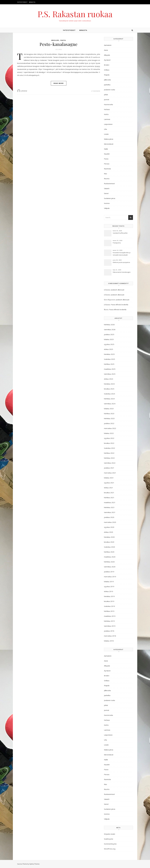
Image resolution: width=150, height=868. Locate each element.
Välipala (107, 208)
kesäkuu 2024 (109, 389)
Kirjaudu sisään (110, 834)
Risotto (107, 179)
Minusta (32, 2)
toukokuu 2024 (109, 394)
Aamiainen (108, 45)
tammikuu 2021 (110, 512)
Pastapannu (117, 243)
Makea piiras (109, 139)
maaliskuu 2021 (110, 502)
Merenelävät (109, 144)
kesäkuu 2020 (109, 542)
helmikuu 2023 (109, 418)
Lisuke (106, 134)
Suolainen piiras (110, 198)
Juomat (107, 99)
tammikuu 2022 (110, 463)
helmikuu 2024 (109, 399)
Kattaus (107, 109)
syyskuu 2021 (109, 483)
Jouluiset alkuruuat (118, 290)
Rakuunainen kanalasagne (122, 272)
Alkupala (107, 55)
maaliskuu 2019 (110, 616)
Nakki (106, 149)
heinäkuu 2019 (109, 596)
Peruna (107, 164)
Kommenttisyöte (110, 844)
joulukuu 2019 (109, 572)
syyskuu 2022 (109, 438)
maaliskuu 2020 (110, 557)
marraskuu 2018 (110, 636)
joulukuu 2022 (109, 423)
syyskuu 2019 (109, 586)
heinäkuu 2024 (109, 384)
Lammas (107, 119)
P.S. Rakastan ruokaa (75, 14)
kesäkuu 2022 (109, 443)
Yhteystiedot (22, 2)
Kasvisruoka (108, 104)
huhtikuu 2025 (109, 364)
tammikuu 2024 (110, 404)
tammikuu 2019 (110, 626)
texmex (107, 203)
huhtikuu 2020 (109, 552)
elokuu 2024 (109, 379)
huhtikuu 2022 (109, 453)
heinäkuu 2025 (109, 354)
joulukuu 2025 (109, 334)
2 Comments (96, 91)
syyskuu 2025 (109, 344)
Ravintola (107, 169)
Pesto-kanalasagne (59, 44)
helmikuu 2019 (109, 621)
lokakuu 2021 (109, 478)
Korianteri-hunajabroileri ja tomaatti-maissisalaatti (122, 254)
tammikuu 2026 (110, 329)
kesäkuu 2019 (109, 601)
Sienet (106, 193)
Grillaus (107, 70)
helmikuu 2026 (109, 325)
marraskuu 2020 (110, 522)
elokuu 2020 (109, 532)
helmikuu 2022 (109, 458)
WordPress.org (110, 849)
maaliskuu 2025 (110, 369)
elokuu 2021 (109, 488)
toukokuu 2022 (109, 448)
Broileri (55, 40)
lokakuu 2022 (109, 433)
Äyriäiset (107, 60)
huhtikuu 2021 (109, 497)
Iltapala (107, 75)
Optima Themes (34, 864)
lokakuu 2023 (109, 409)
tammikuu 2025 (110, 374)
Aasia (106, 50)
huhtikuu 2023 (109, 413)
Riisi (105, 174)
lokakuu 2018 (109, 641)
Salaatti (107, 188)
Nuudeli (107, 154)
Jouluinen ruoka (109, 90)
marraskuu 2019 (110, 577)
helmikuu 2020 (109, 562)
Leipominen (108, 124)
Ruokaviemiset (109, 183)
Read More (59, 83)
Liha (105, 129)
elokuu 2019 (109, 591)
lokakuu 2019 (109, 581)
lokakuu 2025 (109, 339)
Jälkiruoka (107, 80)
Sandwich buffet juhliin (120, 233)
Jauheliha (107, 85)
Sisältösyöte (109, 839)
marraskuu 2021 (110, 473)
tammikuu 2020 (110, 567)
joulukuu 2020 (109, 517)
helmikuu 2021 (109, 507)
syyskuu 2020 (109, 527)
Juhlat (106, 95)
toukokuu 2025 (109, 359)
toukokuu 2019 (109, 606)
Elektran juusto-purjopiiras (121, 262)
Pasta (63, 40)
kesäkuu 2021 (109, 493)
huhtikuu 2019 (109, 611)
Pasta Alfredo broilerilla (120, 305)
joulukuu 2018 (109, 631)
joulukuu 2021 (109, 468)
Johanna (24, 91)
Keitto (106, 114)
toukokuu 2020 (109, 547)
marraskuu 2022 (110, 428)
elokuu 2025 (109, 349)
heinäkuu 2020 (109, 537)
